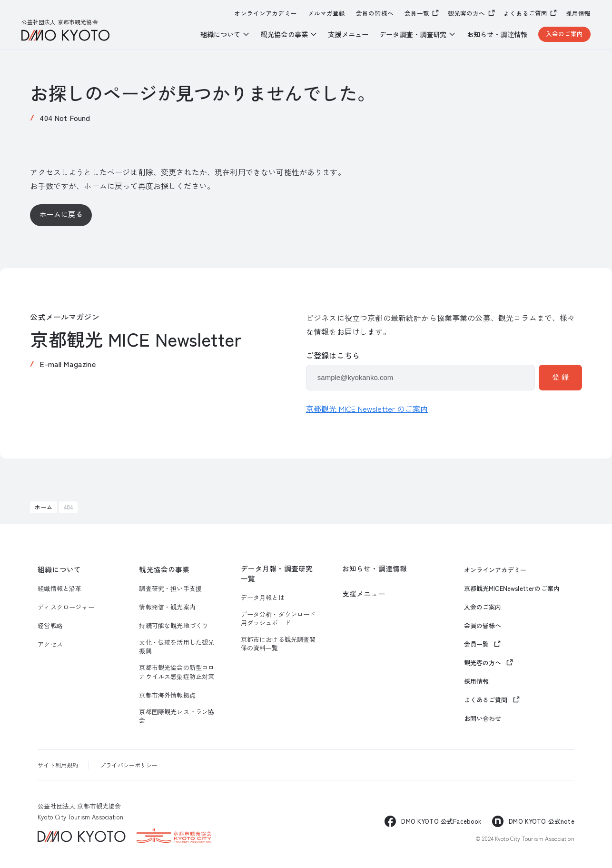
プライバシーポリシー (129, 765)
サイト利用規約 (58, 765)
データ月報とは (263, 598)
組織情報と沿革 (59, 589)
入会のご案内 (565, 34)
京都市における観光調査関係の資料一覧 (278, 644)
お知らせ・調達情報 (497, 34)
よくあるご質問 (525, 13)
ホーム (43, 507)
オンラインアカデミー (266, 13)
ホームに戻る (61, 214)
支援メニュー (348, 34)
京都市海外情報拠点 (167, 695)
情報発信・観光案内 (167, 607)
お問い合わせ (483, 718)
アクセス (50, 644)
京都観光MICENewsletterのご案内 (512, 589)
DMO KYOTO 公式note (542, 821)
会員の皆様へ (375, 13)
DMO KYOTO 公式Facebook (441, 821)
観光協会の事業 (164, 569)
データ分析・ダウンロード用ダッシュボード (278, 619)
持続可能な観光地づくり (173, 626)
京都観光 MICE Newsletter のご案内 (367, 409)
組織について (59, 569)
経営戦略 (50, 626)
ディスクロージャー (66, 607)
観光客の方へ (467, 13)
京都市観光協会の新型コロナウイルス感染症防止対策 (177, 672)
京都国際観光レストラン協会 (177, 716)
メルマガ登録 (327, 13)
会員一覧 (417, 13)
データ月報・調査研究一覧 (277, 574)
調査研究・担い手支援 (170, 589)
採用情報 (578, 13)
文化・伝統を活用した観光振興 (177, 647)
